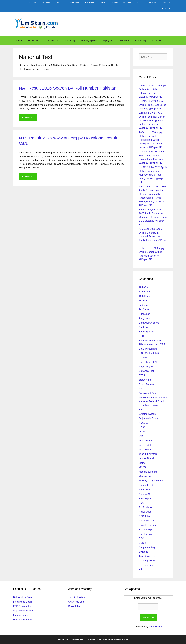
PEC (34, 3)
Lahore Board (146, 458)
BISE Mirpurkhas (148, 349)
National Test (146, 485)
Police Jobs (145, 512)
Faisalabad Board (148, 393)
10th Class (60, 3)
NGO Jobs (145, 494)
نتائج (141, 570)
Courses (143, 358)
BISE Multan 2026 (149, 353)
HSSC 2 (143, 427)
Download (160, 40)
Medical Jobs (146, 476)
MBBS (142, 467)
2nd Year (127, 3)
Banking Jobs (146, 332)
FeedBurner (155, 627)
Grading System (89, 40)
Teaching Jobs (147, 556)
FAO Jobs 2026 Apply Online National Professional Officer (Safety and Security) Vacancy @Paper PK (151, 140)
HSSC (167, 3)
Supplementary (147, 547)
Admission (144, 314)
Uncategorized (147, 561)
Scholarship (70, 40)
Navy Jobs (145, 490)
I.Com (142, 432)
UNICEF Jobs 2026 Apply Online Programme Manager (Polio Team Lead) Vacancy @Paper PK (153, 175)
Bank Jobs (145, 327)
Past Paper (145, 498)
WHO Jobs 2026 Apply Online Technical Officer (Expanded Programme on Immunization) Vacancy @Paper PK (152, 120)
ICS (141, 436)
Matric (102, 3)
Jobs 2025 (53, 40)
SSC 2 (142, 543)
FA (140, 389)
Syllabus (143, 552)
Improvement (146, 441)
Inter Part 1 (145, 445)
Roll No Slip (141, 40)
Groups (167, 9)
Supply (109, 40)
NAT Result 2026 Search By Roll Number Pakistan (68, 88)
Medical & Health (148, 472)
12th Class (89, 3)
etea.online (145, 380)
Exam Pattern (146, 384)
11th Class (75, 3)
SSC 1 (142, 538)
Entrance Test (146, 371)
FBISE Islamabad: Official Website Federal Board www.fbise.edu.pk (153, 401)
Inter (154, 3)
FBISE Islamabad (23, 606)
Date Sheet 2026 (148, 362)
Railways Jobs (147, 521)
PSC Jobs (144, 516)
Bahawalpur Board (149, 323)
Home (19, 40)
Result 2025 (33, 40)
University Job (147, 565)
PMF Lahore (146, 507)
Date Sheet (124, 40)
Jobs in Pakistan (148, 454)
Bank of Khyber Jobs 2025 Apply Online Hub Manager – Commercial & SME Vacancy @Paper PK (153, 217)
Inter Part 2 (145, 449)
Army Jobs (145, 318)
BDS (141, 336)
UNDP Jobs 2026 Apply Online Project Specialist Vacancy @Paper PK (152, 105)
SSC (141, 3)
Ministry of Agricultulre (151, 481)
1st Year (114, 3)
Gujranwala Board (149, 418)
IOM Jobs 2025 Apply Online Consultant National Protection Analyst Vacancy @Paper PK (153, 236)
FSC (141, 410)
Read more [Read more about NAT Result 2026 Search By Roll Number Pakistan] (28, 118)
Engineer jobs (146, 367)
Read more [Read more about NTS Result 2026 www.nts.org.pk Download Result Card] (28, 176)
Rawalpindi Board (148, 525)
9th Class (46, 3)
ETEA (142, 375)
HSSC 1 (143, 423)
